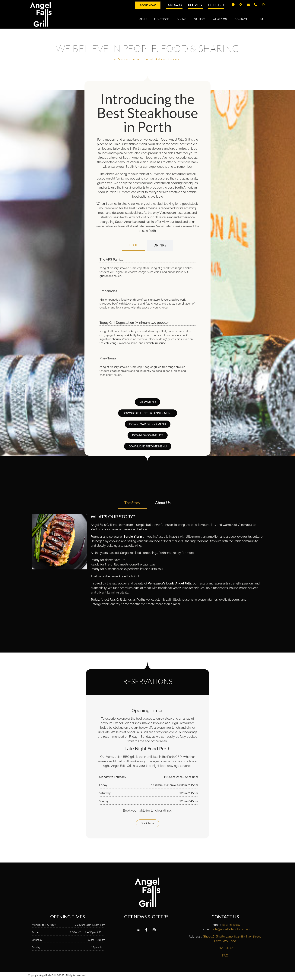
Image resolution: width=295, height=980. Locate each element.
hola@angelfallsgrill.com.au (231, 929)
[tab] (134, 245)
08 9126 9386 (231, 925)
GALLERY (199, 19)
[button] (262, 19)
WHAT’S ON (220, 19)
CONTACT (241, 19)
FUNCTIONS (162, 19)
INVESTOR (225, 948)
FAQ (225, 955)
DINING (181, 19)
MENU (143, 19)
